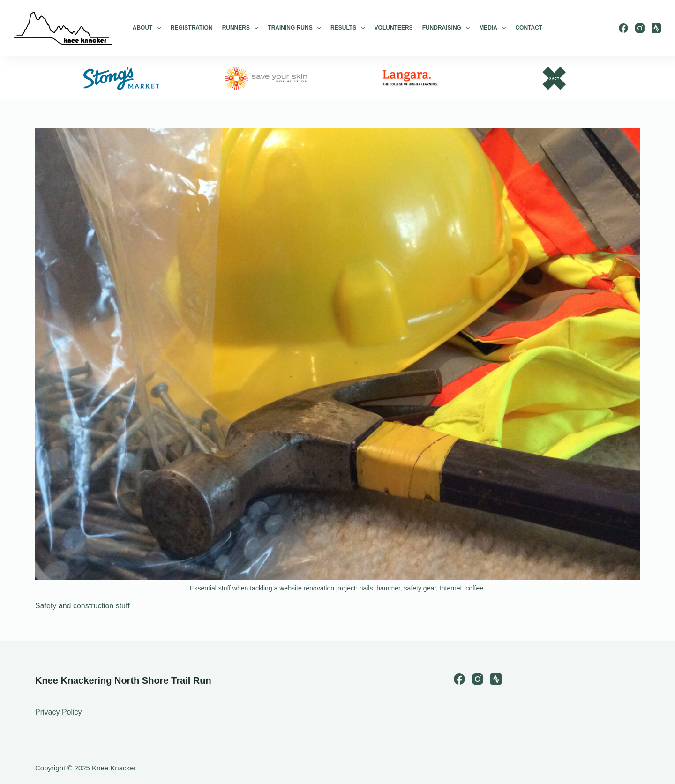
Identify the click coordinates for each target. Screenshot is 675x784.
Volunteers (394, 28)
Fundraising (446, 28)
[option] (121, 78)
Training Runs (294, 28)
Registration (192, 28)
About (147, 28)
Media (492, 28)
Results (348, 28)
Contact (529, 28)
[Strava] (656, 28)
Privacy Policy (59, 712)
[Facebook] (623, 28)
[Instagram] (640, 28)
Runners (240, 28)
